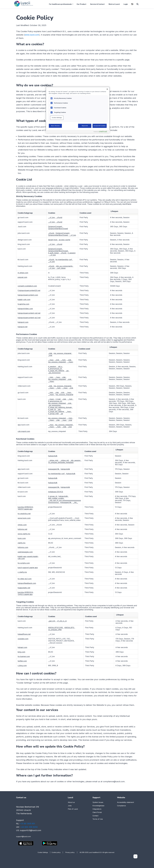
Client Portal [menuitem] (97, 812)
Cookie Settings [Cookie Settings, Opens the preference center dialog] (57, 118)
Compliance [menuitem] (121, 806)
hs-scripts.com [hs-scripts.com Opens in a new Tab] (24, 563)
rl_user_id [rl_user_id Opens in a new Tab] (52, 409)
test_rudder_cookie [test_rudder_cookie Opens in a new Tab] (56, 498)
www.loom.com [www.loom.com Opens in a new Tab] (24, 518)
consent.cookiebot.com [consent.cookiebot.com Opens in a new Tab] (27, 286)
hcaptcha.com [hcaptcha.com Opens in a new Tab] (23, 304)
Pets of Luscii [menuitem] (73, 809)
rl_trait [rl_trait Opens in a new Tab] (58, 399)
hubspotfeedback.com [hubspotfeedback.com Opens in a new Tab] (27, 583)
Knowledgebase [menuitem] (98, 806)
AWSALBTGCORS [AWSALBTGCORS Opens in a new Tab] (56, 628)
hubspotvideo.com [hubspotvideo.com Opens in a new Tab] (25, 309)
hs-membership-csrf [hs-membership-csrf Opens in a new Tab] (64, 260)
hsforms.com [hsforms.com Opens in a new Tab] (23, 547)
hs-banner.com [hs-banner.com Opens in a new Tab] (24, 656)
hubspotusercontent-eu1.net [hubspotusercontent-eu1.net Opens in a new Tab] (29, 318)
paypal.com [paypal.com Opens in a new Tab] (22, 277)
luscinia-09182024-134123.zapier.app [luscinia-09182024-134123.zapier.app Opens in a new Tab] (26, 593)
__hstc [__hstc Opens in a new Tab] (63, 360)
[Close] (107, 89)
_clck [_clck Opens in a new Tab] (50, 355)
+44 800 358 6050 (29, 827)
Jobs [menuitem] (70, 806)
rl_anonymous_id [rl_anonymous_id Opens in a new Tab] (55, 369)
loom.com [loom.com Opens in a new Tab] (22, 538)
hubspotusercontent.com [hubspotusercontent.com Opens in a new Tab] (28, 295)
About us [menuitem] (71, 802)
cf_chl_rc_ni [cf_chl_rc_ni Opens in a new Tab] (62, 621)
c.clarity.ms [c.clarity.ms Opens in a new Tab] (22, 572)
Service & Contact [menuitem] (97, 4)
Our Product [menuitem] (81, 4)
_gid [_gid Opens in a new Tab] (59, 409)
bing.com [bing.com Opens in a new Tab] (21, 652)
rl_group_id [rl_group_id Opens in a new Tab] (53, 496)
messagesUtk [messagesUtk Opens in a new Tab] (54, 469)
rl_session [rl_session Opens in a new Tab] (72, 253)
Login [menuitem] (125, 4)
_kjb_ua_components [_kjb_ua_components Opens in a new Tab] (64, 266)
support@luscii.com (23, 836)
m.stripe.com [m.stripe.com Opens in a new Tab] (23, 273)
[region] (78, 110)
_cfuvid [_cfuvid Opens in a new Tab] (59, 217)
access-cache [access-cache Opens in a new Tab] (64, 240)
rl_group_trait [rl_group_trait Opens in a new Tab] (54, 414)
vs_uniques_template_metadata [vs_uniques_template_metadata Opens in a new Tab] (61, 462)
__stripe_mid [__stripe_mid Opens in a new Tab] (53, 460)
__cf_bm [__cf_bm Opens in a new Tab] (52, 217)
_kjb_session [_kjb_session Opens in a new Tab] (76, 460)
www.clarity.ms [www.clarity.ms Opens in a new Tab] (24, 534)
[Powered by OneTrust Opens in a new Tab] (101, 132)
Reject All (85, 126)
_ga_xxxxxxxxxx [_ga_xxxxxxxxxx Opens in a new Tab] (54, 373)
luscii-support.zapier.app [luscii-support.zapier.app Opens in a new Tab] (28, 568)
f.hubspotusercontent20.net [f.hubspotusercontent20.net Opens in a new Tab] (29, 290)
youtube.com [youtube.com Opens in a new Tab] (23, 639)
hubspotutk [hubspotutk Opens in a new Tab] (53, 456)
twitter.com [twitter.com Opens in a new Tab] (22, 661)
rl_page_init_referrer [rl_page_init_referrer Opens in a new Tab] (56, 371)
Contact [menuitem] (95, 816)
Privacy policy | (73, 852)
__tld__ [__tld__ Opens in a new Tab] (75, 502)
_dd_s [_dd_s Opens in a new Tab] (60, 367)
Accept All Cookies (100, 126)
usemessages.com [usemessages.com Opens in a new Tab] (25, 552)
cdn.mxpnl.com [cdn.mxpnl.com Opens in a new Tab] (24, 431)
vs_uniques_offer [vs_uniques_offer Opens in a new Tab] (55, 630)
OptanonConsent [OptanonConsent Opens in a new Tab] (55, 227)
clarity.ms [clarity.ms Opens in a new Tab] (22, 543)
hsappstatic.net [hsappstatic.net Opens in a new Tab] (24, 588)
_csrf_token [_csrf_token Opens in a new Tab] (61, 268)
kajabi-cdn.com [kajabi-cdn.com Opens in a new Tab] (24, 300)
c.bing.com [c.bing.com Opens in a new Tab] (22, 666)
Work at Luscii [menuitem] (114, 4)
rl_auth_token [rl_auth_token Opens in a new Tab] (54, 253)
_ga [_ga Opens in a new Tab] (67, 371)
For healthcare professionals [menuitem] (60, 4)
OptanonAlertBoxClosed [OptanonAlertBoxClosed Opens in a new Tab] (58, 229)
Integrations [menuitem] (97, 809)
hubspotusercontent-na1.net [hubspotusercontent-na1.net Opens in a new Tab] (29, 313)
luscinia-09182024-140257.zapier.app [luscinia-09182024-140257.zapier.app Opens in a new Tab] (26, 508)
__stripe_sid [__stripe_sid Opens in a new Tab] (64, 460)
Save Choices (55, 126)
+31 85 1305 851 (27, 824)
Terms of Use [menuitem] (98, 819)
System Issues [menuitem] (98, 802)
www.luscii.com (32, 35)
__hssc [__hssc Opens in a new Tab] (51, 360)
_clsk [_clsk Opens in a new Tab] (50, 353)
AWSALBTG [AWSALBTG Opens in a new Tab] (69, 628)
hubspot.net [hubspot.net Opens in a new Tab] (23, 327)
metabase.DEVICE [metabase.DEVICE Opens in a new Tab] (56, 492)
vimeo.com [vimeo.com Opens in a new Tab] (22, 525)
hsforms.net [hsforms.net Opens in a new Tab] (22, 529)
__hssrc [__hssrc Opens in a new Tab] (70, 362)
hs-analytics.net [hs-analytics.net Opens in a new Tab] (24, 514)
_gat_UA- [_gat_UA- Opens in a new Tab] (52, 621)
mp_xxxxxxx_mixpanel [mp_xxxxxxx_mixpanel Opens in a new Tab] (63, 353)
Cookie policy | (58, 852)
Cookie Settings (43, 852)
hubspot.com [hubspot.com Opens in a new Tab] (23, 322)
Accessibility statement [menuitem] (125, 802)
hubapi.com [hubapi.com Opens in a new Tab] (22, 647)
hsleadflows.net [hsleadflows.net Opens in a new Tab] (24, 634)
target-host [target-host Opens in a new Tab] (53, 240)
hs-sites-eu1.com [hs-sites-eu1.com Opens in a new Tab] (25, 579)
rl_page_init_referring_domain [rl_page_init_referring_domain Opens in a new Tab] (60, 407)
